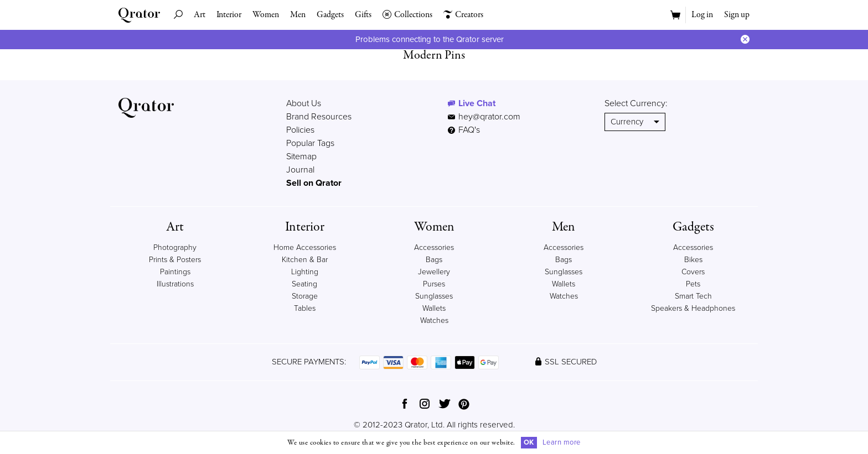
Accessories (434, 247)
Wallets (434, 308)
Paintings (175, 272)
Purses (434, 284)
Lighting (305, 272)
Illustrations (175, 284)
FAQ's (464, 130)
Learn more (562, 442)
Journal (300, 170)
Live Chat (477, 103)
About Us (304, 103)
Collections (407, 15)
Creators (463, 15)
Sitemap (301, 156)
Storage (305, 296)
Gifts (363, 15)
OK (529, 442)
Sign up (737, 15)
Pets (693, 284)
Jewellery (434, 272)
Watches (434, 320)
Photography (175, 247)
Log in (702, 15)
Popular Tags (310, 143)
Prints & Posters (175, 260)
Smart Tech (693, 296)
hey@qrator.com (489, 117)
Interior (229, 15)
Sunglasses (434, 296)
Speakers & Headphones (693, 308)
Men (298, 15)
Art (200, 15)
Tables (305, 308)
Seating (304, 284)
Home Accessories (305, 247)
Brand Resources (319, 117)
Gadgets (330, 15)
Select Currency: (636, 103)
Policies (300, 130)
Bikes (693, 260)
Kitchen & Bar (305, 260)
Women (266, 15)
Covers (693, 272)
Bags (434, 260)
